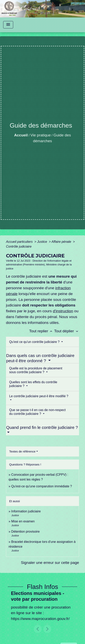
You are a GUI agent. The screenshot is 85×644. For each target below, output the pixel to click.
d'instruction (63, 311)
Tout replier (42, 331)
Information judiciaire (26, 511)
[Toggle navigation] (8, 25)
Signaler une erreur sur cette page (50, 563)
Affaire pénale (62, 242)
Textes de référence (22, 451)
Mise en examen (23, 521)
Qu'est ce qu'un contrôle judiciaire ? (35, 342)
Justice (42, 242)
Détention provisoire (25, 532)
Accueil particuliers (20, 242)
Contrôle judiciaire (19, 246)
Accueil (21, 135)
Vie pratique (41, 135)
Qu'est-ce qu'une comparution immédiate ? (42, 486)
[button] (38, 629)
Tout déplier (67, 331)
